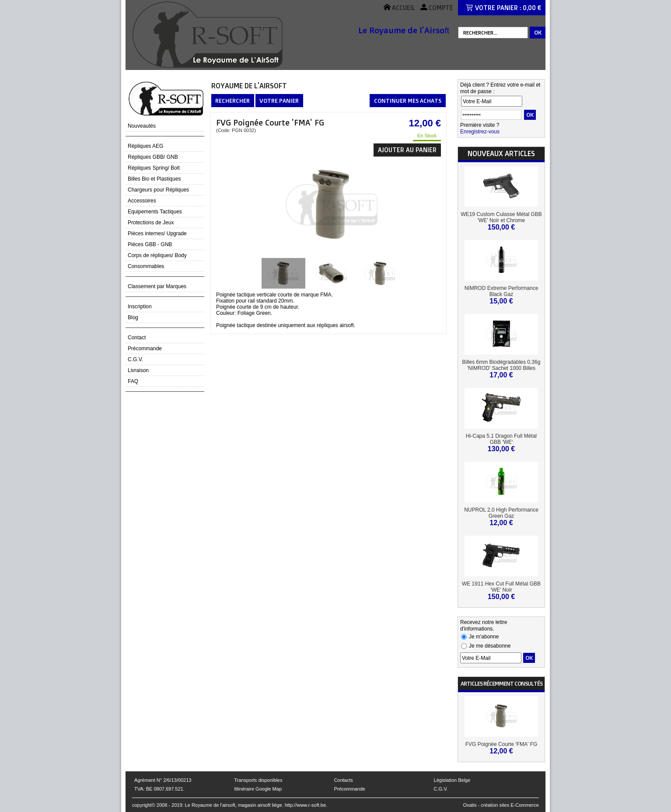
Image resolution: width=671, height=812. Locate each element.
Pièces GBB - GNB (150, 244)
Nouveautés (142, 126)
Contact (137, 338)
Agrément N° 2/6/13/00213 (163, 780)
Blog (133, 317)
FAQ (133, 381)
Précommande (145, 348)
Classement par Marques (157, 286)
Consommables (146, 266)
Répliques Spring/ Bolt (154, 168)
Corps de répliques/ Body (157, 255)
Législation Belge (452, 780)
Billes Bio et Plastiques (154, 179)
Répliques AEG (145, 146)
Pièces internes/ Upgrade (157, 233)
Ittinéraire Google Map (258, 789)
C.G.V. (135, 359)
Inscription (140, 307)
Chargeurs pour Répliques (158, 190)
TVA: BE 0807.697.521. (159, 789)
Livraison (138, 370)
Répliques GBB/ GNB (153, 157)
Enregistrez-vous (480, 132)
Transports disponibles (258, 780)
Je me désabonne (490, 646)
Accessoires (142, 201)
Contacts (343, 780)
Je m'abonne (484, 637)
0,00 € (532, 8)
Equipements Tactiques (155, 212)
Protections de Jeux (151, 223)
